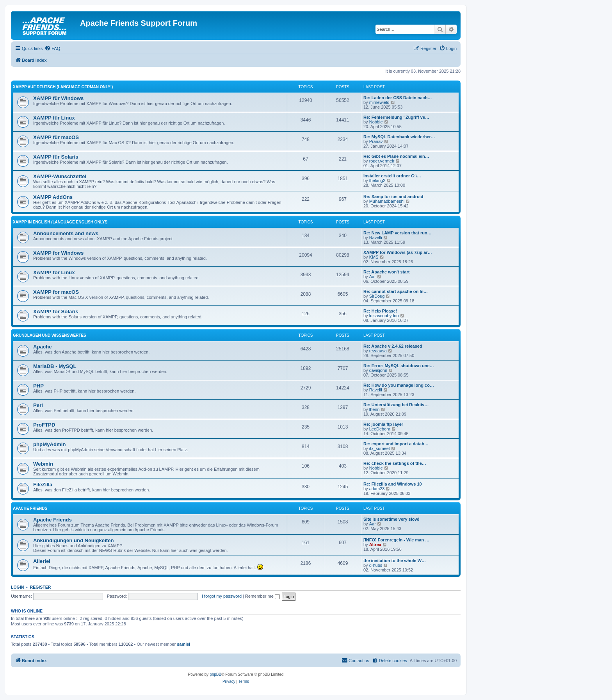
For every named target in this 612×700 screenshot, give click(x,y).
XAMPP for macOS (56, 292)
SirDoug (377, 296)
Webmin (43, 464)
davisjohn (378, 370)
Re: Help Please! (380, 311)
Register (41, 587)
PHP (38, 386)
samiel (183, 644)
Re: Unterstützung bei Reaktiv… (396, 405)
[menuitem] (52, 48)
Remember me (262, 596)
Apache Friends (30, 508)
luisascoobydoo (384, 316)
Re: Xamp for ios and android (393, 196)
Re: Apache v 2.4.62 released (393, 346)
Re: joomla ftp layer (383, 424)
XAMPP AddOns (53, 197)
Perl (38, 405)
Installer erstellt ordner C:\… (392, 176)
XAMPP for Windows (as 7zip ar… (398, 252)
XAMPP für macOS (56, 137)
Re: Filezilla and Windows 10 (393, 484)
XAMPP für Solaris (56, 157)
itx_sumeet (380, 448)
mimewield (379, 102)
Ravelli (376, 237)
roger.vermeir (382, 161)
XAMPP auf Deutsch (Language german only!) (63, 87)
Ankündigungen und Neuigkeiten (74, 540)
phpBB (215, 674)
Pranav (376, 141)
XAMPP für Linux (54, 118)
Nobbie (376, 122)
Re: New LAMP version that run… (398, 233)
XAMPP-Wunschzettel (60, 176)
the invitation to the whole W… (395, 561)
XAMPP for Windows (58, 253)
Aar (373, 277)
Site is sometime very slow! (391, 519)
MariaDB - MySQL (55, 366)
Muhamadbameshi (387, 201)
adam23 (377, 489)
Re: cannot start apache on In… (396, 291)
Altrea (375, 545)
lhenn (374, 409)
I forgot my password (222, 596)
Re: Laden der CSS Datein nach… (398, 98)
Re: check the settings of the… (395, 463)
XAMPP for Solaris (56, 312)
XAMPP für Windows (58, 98)
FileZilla (43, 485)
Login (17, 587)
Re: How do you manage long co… (399, 385)
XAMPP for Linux (54, 272)
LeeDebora (380, 429)
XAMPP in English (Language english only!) (60, 222)
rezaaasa (378, 351)
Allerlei (42, 561)
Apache (43, 347)
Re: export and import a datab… (396, 444)
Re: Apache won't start (386, 272)
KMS (374, 257)
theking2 (377, 180)
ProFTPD (44, 425)
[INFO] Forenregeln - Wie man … (396, 540)
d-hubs (376, 565)
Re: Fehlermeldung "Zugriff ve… (396, 117)
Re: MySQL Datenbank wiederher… (399, 137)
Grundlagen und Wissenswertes (50, 335)
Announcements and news (66, 233)
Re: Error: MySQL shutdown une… (399, 366)
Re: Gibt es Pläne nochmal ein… (396, 156)
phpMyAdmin (50, 444)
